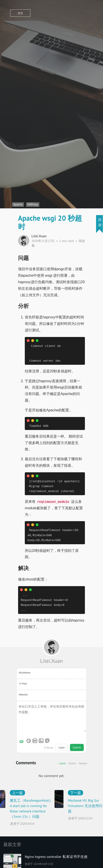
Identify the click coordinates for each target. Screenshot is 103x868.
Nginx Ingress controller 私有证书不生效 (56, 857)
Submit (77, 747)
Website (23, 694)
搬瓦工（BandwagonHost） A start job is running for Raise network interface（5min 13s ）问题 (31, 808)
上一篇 (17, 793)
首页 (20, 13)
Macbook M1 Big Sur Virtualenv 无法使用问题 (85, 806)
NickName (25, 673)
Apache (18, 204)
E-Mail (23, 683)
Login (62, 747)
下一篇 (76, 793)
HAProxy (33, 204)
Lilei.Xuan (52, 661)
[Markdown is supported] (22, 741)
